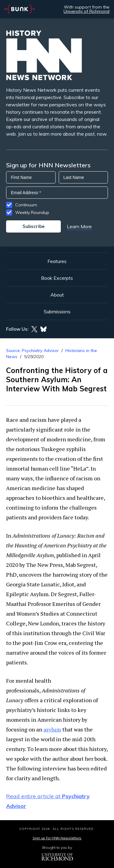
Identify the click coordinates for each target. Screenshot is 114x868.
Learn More (79, 226)
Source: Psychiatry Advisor (32, 350)
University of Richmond (86, 11)
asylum (52, 729)
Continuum (26, 205)
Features (57, 261)
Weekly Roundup (32, 212)
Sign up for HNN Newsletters (57, 838)
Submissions (57, 311)
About (57, 295)
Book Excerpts (57, 278)
